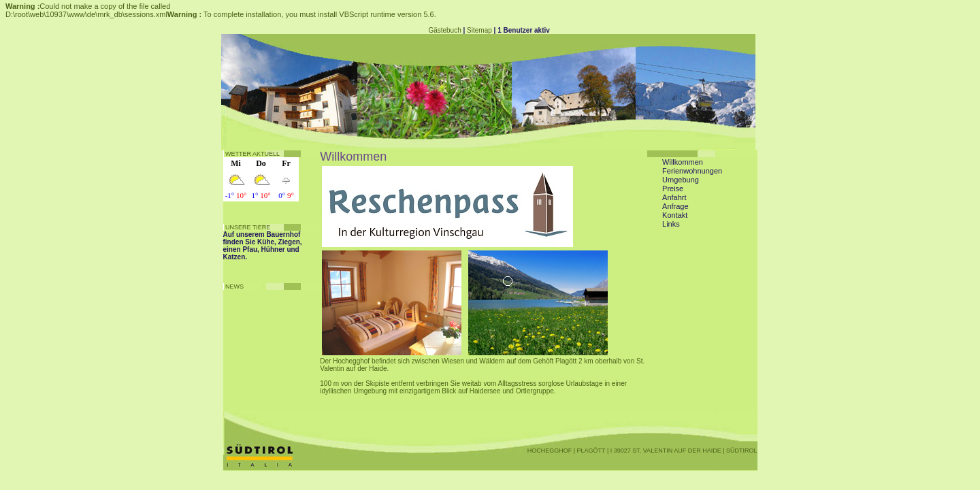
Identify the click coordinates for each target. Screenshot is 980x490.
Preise (673, 189)
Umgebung (681, 180)
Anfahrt (674, 197)
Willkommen (683, 162)
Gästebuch (444, 30)
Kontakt (675, 215)
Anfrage (675, 206)
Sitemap (479, 30)
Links (671, 224)
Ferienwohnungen (692, 171)
